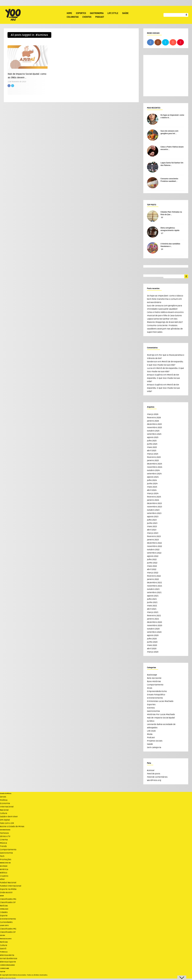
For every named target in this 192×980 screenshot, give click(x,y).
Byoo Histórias (154, 681)
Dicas (150, 688)
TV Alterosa (4, 952)
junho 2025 (152, 444)
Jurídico (151, 721)
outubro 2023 (153, 510)
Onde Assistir (6, 892)
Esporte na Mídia (8, 889)
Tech (2, 856)
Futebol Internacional (11, 886)
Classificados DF (8, 902)
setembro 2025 (154, 434)
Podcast (100, 17)
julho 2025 (152, 441)
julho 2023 (152, 520)
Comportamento (155, 685)
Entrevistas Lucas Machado (160, 701)
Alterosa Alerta (7, 955)
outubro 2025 (153, 431)
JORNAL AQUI (4, 909)
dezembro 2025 (154, 424)
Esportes (81, 13)
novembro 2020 (155, 625)
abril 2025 (152, 451)
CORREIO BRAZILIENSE (7, 965)
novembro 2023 (154, 507)
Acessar (151, 770)
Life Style (113, 13)
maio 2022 (152, 566)
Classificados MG (8, 899)
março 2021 (153, 612)
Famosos (4, 833)
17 (162, 233)
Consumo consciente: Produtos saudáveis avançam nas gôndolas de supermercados (165, 329)
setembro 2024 (154, 474)
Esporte (4, 916)
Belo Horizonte (154, 678)
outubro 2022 (153, 550)
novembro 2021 (154, 586)
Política (4, 800)
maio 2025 (152, 447)
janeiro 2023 (153, 540)
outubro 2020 (153, 629)
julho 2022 (152, 559)
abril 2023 (152, 530)
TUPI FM (3, 972)
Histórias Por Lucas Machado (161, 714)
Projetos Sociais (155, 741)
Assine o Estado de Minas (12, 826)
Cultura (4, 813)
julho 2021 (152, 599)
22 (162, 217)
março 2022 (153, 573)
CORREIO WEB (4, 968)
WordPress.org (154, 780)
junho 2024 (152, 484)
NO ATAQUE (4, 866)
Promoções (6, 859)
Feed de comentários (157, 777)
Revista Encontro (6, 939)
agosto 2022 (153, 556)
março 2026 (153, 414)
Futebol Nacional (8, 883)
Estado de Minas (6, 794)
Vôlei (2, 879)
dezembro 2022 (154, 543)
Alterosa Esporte (8, 962)
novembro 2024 (155, 467)
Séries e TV (5, 836)
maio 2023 (152, 526)
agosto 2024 (153, 477)
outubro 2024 (153, 470)
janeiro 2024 (153, 500)
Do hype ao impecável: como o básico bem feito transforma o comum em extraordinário (165, 299)
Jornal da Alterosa (9, 958)
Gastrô (3, 949)
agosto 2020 (153, 635)
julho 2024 (152, 480)
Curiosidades (6, 922)
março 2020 (153, 652)
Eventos (87, 17)
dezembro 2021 (154, 583)
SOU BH (2, 935)
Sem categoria (154, 747)
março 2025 (153, 454)
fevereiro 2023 (154, 536)
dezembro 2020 (154, 622)
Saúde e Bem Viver (9, 817)
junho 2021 (152, 602)
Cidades (4, 912)
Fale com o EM (7, 823)
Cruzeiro (4, 876)
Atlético (4, 873)
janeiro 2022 (153, 579)
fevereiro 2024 (154, 497)
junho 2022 (152, 563)
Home (69, 13)
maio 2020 (152, 645)
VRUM (2, 896)
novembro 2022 (154, 546)
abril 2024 (152, 490)
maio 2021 (152, 606)
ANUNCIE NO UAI (5, 863)
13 (162, 249)
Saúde (125, 13)
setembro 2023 (154, 513)
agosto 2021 (153, 596)
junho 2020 (152, 642)
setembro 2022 (154, 553)
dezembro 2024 (154, 464)
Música (3, 843)
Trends (3, 846)
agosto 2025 (153, 437)
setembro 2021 (154, 592)
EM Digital (5, 820)
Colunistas (73, 17)
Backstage (152, 675)
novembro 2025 (154, 427)
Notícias (4, 906)
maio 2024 (152, 487)
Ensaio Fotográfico (156, 695)
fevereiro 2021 (154, 616)
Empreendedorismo (157, 691)
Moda (150, 734)
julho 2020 (152, 639)
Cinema (4, 840)
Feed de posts (154, 774)
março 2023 (153, 533)
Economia (5, 803)
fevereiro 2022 (154, 576)
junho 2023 (152, 523)
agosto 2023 (153, 517)
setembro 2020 (154, 632)
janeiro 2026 (153, 421)
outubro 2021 (153, 589)
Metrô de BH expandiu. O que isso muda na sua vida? (163, 378)
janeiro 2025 (153, 460)
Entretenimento (155, 698)
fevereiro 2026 (154, 418)
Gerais (3, 797)
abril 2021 (152, 609)
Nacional (4, 810)
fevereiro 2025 (154, 457)
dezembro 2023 (154, 503)
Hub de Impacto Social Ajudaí (161, 718)
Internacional (7, 807)
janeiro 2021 (153, 619)
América (4, 869)
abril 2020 (152, 649)
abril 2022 (152, 569)
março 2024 (153, 493)
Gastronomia (97, 13)
